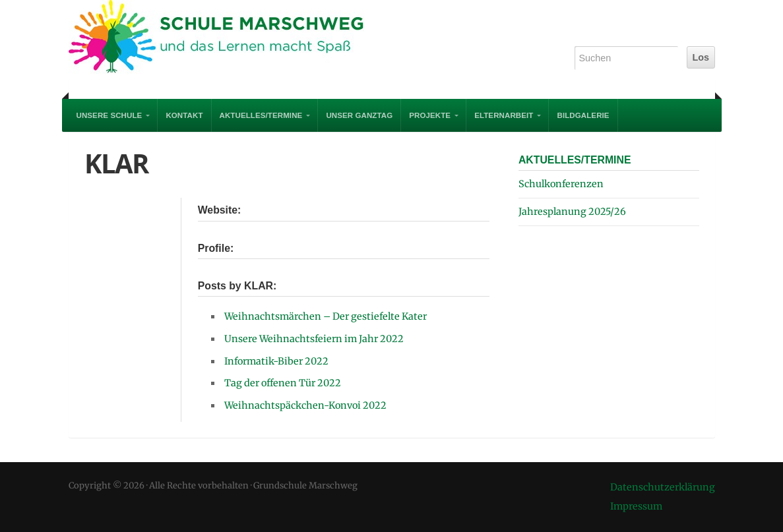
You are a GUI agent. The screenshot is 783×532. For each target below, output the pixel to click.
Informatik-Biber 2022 (276, 361)
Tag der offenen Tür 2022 (283, 383)
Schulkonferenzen (561, 184)
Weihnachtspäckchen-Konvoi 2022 (305, 405)
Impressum (636, 506)
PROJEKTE (430, 115)
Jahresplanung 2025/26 (572, 212)
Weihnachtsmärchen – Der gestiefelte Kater (326, 316)
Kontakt (184, 115)
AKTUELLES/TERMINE (261, 115)
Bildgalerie (583, 115)
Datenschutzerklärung (663, 487)
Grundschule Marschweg (227, 40)
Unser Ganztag (359, 115)
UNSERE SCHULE (110, 115)
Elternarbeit (504, 115)
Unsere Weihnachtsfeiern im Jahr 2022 (314, 339)
